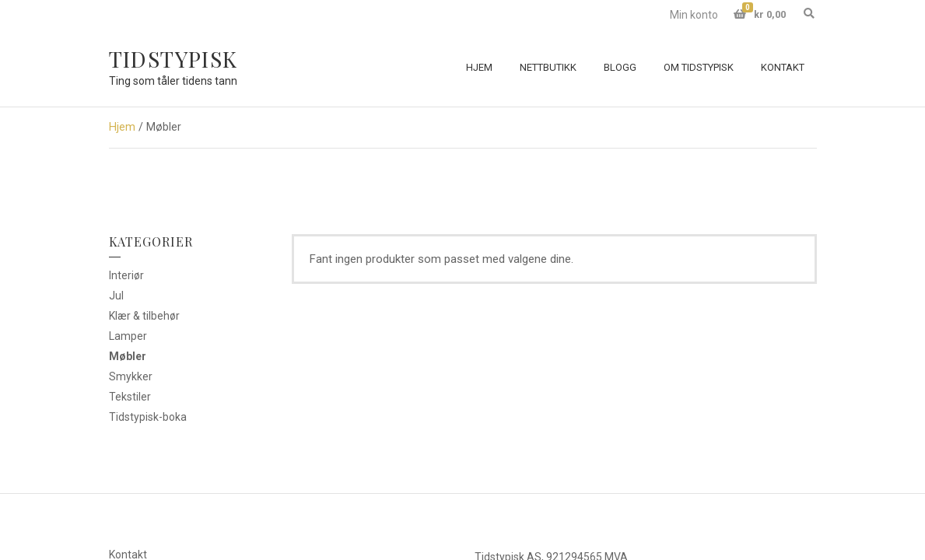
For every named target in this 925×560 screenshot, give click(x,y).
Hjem (479, 67)
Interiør (126, 275)
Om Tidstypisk (699, 67)
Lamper (128, 336)
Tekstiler (130, 397)
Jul (116, 296)
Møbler (128, 356)
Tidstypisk (173, 59)
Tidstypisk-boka (148, 417)
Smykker (131, 376)
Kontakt (783, 67)
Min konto (694, 15)
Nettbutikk (548, 67)
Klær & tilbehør (144, 316)
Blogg (620, 67)
